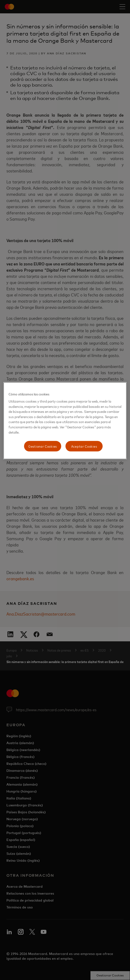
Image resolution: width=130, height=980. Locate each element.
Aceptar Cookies (84, 446)
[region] (65, 420)
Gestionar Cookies (43, 446)
